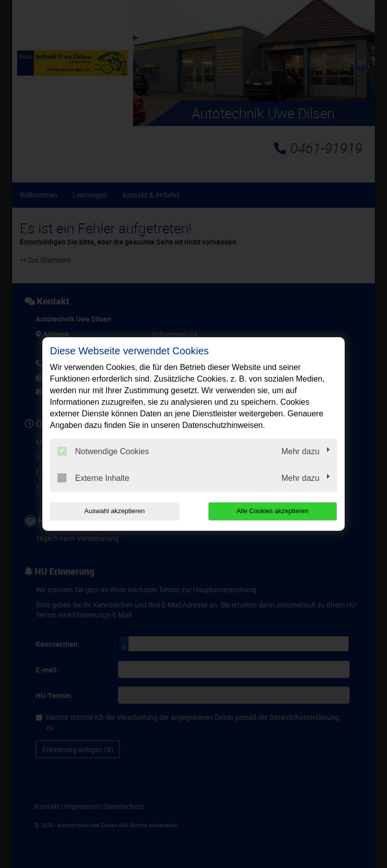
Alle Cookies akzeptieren (272, 511)
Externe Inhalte (93, 478)
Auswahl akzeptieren (114, 511)
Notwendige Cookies (103, 451)
